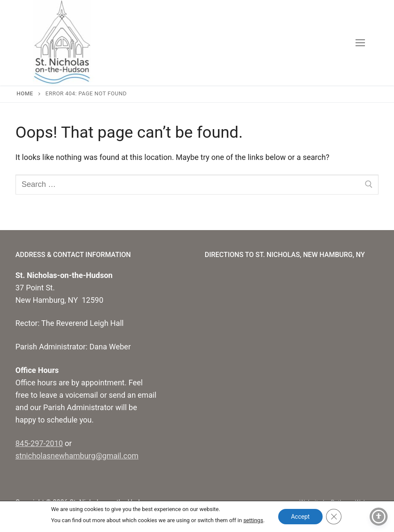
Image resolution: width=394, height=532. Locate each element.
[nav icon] (360, 43)
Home (25, 93)
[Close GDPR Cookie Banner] (334, 517)
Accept (300, 517)
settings (253, 520)
